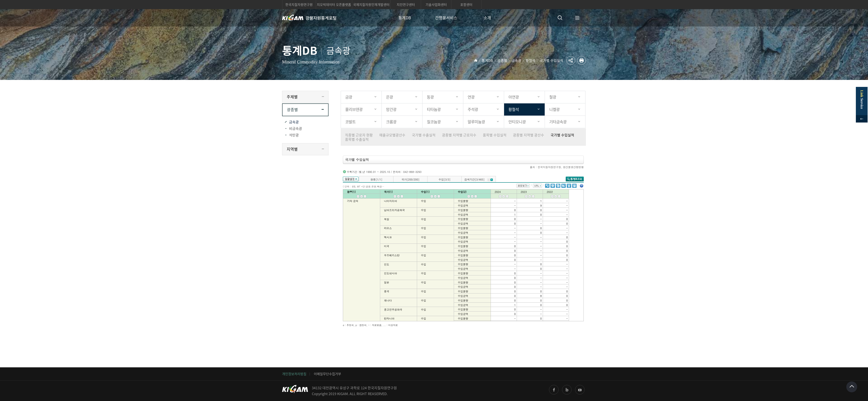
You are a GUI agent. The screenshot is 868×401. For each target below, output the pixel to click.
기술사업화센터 (436, 5)
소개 (487, 18)
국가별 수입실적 (552, 60)
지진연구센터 (406, 5)
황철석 (530, 60)
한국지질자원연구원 (299, 5)
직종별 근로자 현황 (359, 135)
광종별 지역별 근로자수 (459, 135)
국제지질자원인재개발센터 (371, 5)
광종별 (502, 60)
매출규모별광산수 (392, 135)
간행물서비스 (446, 18)
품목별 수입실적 (495, 135)
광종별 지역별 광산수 (529, 135)
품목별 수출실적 (357, 139)
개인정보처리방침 (294, 374)
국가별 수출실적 (424, 135)
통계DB (405, 18)
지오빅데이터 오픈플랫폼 (334, 5)
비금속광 (296, 128)
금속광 (516, 60)
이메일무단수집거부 (327, 374)
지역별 (292, 149)
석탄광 (294, 135)
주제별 (292, 97)
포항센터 (466, 5)
